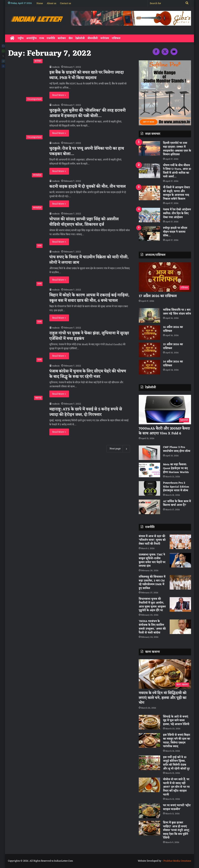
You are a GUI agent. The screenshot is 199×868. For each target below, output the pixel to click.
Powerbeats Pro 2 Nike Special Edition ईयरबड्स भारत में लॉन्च (176, 487)
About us (51, 3)
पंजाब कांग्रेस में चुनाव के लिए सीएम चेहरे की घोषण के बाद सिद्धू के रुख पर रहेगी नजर (88, 374)
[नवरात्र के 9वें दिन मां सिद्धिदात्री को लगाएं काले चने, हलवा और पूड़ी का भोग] (165, 674)
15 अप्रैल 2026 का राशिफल (173, 346)
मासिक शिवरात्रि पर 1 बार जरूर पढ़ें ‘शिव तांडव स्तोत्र (177, 312)
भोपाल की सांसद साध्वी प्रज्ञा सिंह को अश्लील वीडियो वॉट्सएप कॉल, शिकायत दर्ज (84, 222)
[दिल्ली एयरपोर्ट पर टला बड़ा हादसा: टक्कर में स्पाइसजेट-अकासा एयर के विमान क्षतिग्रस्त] (149, 149)
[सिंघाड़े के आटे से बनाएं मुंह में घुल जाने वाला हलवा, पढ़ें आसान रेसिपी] (149, 722)
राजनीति (51, 38)
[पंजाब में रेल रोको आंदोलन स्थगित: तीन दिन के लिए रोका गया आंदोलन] (149, 215)
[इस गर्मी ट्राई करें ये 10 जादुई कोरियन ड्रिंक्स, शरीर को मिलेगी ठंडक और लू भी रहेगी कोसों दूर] (149, 763)
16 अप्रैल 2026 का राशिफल (173, 329)
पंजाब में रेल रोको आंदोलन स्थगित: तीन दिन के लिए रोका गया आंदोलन (177, 213)
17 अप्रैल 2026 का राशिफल (158, 296)
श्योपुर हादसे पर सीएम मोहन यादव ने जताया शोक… (175, 232)
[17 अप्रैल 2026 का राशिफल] (165, 277)
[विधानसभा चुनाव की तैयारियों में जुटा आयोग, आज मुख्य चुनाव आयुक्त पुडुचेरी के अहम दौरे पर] (180, 604)
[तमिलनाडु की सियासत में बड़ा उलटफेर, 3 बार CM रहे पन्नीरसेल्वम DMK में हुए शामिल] (180, 582)
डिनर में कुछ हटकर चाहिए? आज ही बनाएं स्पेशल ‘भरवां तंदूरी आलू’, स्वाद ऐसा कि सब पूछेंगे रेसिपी (177, 830)
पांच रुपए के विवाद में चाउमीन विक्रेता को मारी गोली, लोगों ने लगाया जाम (89, 260)
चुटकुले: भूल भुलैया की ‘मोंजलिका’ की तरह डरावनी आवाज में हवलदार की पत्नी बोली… (88, 113)
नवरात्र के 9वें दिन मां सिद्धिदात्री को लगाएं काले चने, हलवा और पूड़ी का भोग (163, 698)
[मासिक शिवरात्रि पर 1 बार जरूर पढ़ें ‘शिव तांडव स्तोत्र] (149, 315)
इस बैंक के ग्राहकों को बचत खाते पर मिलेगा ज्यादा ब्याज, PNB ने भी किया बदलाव (87, 75)
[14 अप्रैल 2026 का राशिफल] (149, 367)
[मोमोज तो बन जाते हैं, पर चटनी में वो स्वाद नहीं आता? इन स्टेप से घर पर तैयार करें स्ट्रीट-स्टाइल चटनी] (149, 785)
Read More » (59, 95)
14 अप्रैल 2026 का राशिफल (173, 364)
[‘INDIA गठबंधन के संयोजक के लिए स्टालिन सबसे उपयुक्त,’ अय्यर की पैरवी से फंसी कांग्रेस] (180, 627)
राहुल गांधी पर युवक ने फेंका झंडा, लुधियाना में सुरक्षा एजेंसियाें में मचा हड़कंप (89, 336)
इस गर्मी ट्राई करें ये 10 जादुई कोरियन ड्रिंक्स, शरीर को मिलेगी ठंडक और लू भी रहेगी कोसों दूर (176, 763)
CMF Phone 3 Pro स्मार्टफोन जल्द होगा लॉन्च (177, 449)
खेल (71, 38)
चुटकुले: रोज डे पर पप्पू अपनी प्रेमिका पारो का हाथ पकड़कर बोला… (87, 151)
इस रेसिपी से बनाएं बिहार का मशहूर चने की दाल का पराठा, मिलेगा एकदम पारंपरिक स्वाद (177, 741)
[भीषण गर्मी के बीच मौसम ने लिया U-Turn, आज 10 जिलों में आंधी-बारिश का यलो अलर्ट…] (149, 171)
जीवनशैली (93, 38)
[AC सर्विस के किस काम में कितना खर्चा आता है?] (149, 507)
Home (40, 3)
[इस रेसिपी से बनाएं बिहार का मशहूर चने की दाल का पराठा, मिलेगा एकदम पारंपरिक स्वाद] (149, 740)
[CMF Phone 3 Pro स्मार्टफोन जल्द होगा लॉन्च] (149, 453)
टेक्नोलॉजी (80, 38)
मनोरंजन (105, 38)
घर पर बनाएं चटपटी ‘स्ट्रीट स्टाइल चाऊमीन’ (177, 807)
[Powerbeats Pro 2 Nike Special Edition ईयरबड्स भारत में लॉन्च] (149, 488)
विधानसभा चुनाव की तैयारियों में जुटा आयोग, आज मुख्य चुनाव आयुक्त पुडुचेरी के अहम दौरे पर (152, 605)
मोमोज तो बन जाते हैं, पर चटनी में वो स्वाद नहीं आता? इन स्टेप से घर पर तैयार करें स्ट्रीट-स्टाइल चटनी (176, 787)
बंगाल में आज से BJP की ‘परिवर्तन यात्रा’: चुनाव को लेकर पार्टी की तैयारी (152, 540)
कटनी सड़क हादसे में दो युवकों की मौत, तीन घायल (88, 187)
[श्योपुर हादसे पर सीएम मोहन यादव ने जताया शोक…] (149, 233)
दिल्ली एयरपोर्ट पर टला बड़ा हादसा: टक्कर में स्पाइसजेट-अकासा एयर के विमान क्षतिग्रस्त (177, 149)
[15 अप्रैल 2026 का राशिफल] (149, 350)
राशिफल (116, 38)
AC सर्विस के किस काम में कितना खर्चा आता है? (177, 503)
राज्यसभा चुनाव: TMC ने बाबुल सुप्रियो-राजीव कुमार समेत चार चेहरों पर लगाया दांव (152, 560)
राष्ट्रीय (21, 38)
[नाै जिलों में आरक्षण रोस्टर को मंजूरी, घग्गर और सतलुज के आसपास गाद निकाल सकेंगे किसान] (149, 193)
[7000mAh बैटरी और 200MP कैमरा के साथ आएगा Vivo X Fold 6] (165, 410)
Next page (118, 449)
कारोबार (62, 38)
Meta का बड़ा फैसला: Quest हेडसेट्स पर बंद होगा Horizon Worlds (176, 468)
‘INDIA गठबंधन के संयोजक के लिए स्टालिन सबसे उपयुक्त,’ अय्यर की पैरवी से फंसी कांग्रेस (152, 627)
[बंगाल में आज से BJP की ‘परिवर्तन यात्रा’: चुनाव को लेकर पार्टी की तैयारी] (180, 542)
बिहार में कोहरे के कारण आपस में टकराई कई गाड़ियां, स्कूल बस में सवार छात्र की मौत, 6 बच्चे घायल (89, 298)
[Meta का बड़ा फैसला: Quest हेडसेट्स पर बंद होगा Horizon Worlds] (149, 470)
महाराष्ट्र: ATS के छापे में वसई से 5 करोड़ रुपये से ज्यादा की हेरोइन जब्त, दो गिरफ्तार (86, 412)
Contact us (65, 3)
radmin (56, 67)
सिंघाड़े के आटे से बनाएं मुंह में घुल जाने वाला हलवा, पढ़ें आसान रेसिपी (176, 721)
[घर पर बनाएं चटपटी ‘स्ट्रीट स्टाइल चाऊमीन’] (149, 811)
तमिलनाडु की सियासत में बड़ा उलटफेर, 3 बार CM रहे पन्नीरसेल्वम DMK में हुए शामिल (152, 583)
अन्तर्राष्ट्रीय (31, 38)
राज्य (42, 38)
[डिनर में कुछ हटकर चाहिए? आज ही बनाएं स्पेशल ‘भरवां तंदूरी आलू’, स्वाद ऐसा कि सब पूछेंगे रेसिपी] (149, 828)
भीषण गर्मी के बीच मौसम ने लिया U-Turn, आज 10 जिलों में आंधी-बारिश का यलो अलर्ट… (177, 171)
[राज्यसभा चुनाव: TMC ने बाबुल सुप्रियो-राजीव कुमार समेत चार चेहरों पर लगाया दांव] (180, 560)
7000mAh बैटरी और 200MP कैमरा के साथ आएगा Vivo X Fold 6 (164, 431)
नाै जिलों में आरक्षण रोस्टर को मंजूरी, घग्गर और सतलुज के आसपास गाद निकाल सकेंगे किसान (176, 193)
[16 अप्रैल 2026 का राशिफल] (149, 333)
